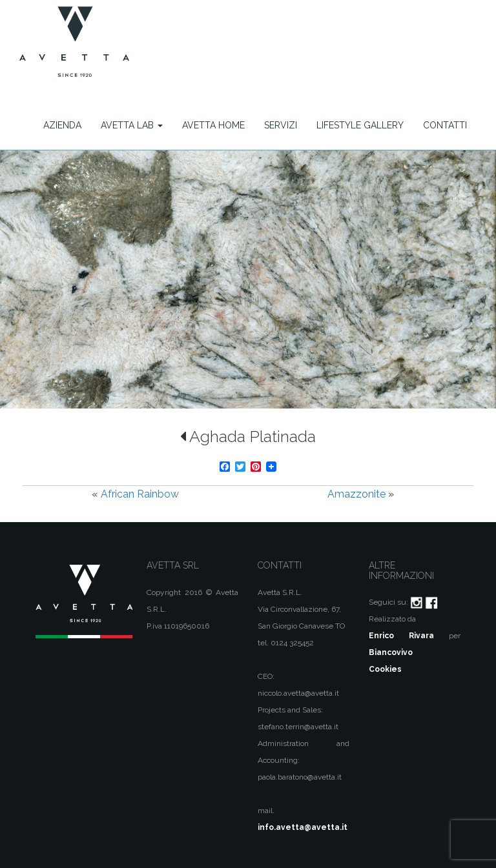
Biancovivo (391, 652)
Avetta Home (213, 125)
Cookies (385, 669)
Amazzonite (356, 494)
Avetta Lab (132, 125)
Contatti (445, 125)
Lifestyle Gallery (360, 125)
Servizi (281, 125)
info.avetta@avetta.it (303, 827)
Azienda (62, 125)
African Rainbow (140, 494)
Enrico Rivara (401, 636)
